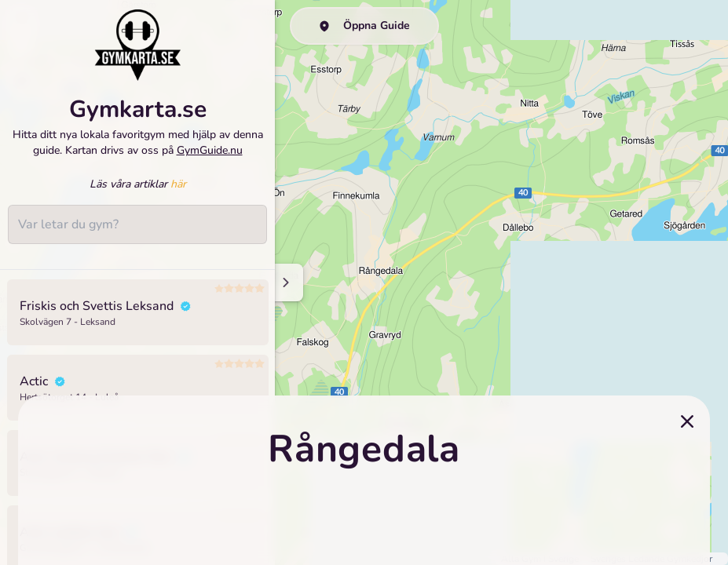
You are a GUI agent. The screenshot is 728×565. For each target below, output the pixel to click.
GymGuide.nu (210, 150)
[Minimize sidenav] (285, 282)
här (178, 184)
